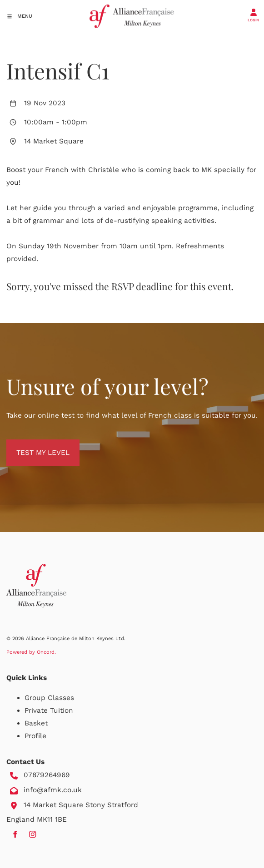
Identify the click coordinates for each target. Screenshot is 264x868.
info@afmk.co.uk (53, 790)
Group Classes (49, 698)
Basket (36, 723)
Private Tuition (49, 710)
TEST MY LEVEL (33, 446)
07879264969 (47, 775)
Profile (35, 736)
